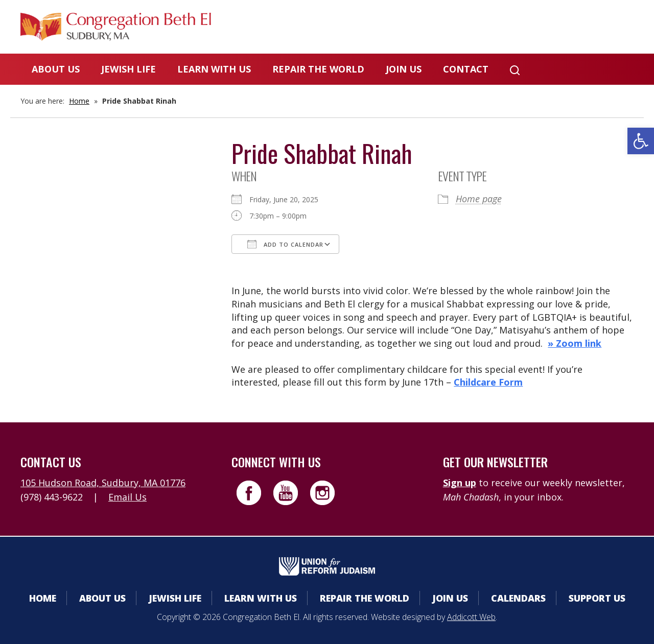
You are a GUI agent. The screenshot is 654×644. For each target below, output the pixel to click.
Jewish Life (129, 69)
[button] (641, 141)
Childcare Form (488, 382)
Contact (466, 69)
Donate (515, 28)
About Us (56, 69)
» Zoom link (575, 343)
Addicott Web (471, 617)
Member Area (363, 28)
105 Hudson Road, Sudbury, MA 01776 (103, 483)
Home (79, 101)
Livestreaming (593, 28)
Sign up (460, 483)
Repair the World (318, 69)
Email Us (127, 497)
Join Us (404, 69)
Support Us (597, 598)
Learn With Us (214, 69)
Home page (479, 199)
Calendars (446, 28)
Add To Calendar (285, 244)
